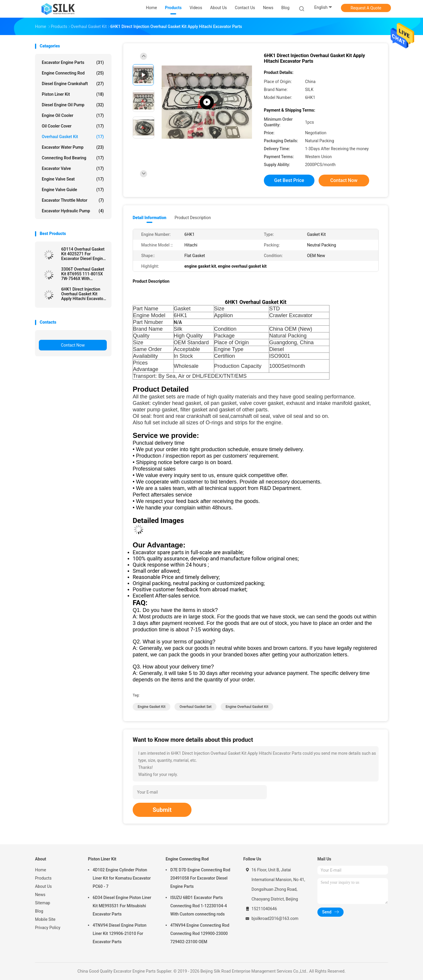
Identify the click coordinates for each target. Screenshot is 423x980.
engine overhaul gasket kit (247, 707)
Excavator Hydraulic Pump (73, 211)
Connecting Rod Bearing (73, 158)
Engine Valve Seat (73, 179)
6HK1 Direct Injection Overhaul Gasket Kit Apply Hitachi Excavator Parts (83, 294)
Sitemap (43, 903)
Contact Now (73, 345)
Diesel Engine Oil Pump (73, 105)
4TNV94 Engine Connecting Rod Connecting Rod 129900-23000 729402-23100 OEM (200, 933)
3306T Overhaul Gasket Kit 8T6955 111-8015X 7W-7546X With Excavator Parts (83, 274)
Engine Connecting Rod (73, 73)
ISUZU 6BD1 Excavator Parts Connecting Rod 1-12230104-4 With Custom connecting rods (199, 906)
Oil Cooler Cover (73, 126)
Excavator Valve (73, 168)
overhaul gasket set (195, 707)
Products (43, 878)
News (40, 895)
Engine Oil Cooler (73, 115)
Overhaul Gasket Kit (73, 137)
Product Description (193, 218)
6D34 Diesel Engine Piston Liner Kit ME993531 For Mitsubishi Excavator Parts (122, 906)
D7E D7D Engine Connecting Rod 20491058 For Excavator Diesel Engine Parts (200, 878)
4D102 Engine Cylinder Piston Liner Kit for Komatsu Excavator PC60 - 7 (122, 878)
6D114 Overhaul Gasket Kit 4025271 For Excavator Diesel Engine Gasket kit (83, 254)
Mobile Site (45, 919)
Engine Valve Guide (73, 190)
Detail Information (149, 218)
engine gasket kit (151, 707)
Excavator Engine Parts (73, 62)
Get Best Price (289, 180)
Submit (162, 810)
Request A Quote (366, 8)
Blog (39, 911)
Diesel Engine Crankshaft (73, 84)
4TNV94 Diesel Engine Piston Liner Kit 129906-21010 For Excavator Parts (120, 933)
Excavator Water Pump (73, 147)
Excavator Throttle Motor (73, 200)
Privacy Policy (48, 928)
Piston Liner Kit (73, 94)
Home (41, 870)
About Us (43, 886)
